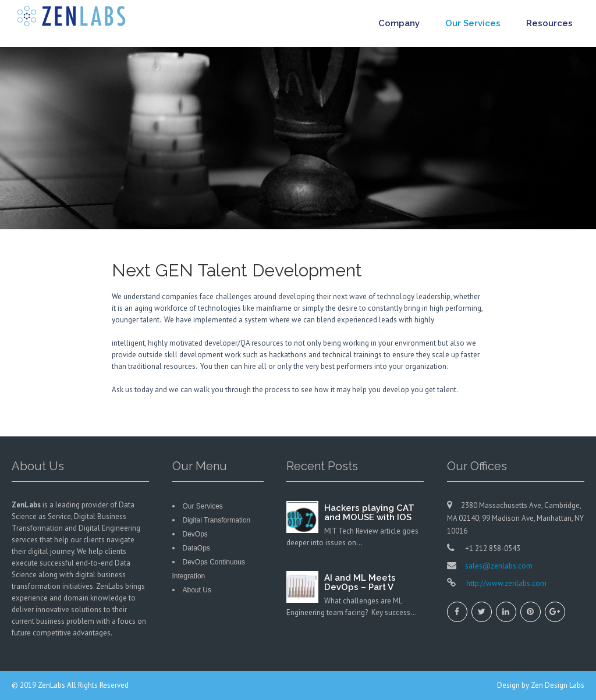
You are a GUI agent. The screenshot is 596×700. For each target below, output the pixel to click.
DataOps (196, 548)
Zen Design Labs (558, 685)
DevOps (195, 534)
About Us (197, 590)
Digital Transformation (217, 520)
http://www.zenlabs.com (505, 583)
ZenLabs (52, 685)
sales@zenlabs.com (499, 566)
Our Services (473, 23)
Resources (549, 23)
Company (399, 23)
